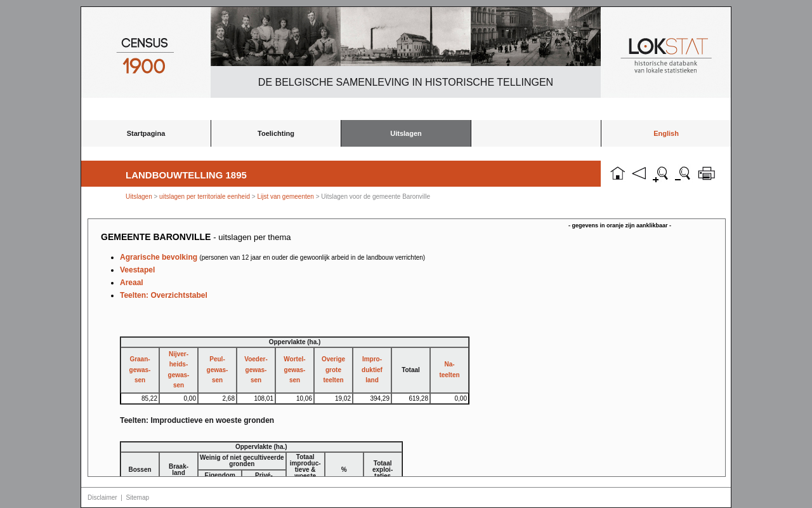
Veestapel (137, 270)
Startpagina (146, 133)
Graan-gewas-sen (140, 370)
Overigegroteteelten (333, 370)
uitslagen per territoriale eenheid (206, 197)
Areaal (132, 283)
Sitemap (137, 498)
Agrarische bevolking (272, 257)
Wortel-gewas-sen (294, 370)
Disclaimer (102, 498)
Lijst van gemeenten (285, 197)
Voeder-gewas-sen (256, 370)
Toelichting (276, 133)
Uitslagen (406, 133)
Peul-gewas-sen (218, 370)
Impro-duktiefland (372, 370)
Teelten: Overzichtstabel (164, 295)
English (666, 133)
